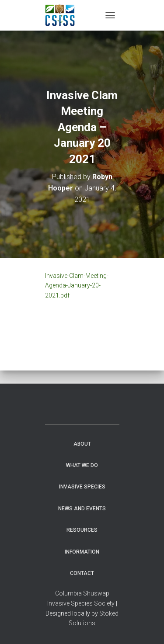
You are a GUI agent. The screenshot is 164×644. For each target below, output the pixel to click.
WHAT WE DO (82, 465)
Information (82, 552)
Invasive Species (82, 487)
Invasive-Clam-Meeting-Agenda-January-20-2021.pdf (77, 286)
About (82, 444)
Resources (82, 530)
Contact (82, 573)
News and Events (82, 509)
